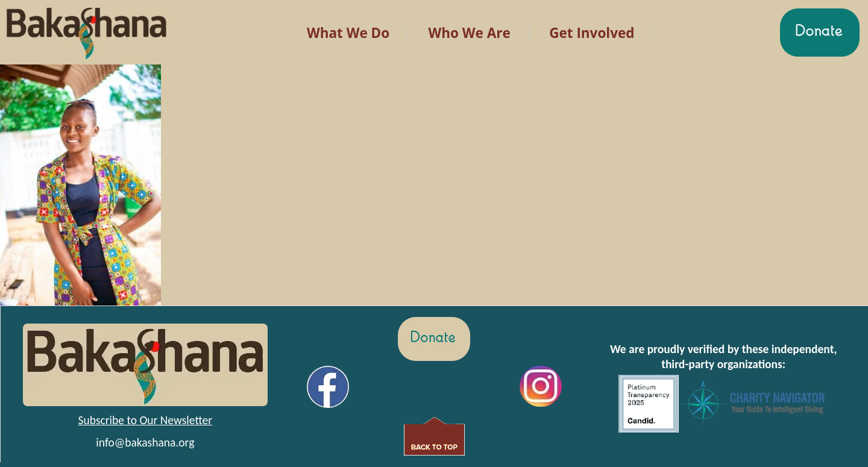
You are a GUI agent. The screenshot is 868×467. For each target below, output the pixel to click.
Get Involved (592, 33)
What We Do (348, 33)
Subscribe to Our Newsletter (146, 420)
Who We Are (470, 33)
